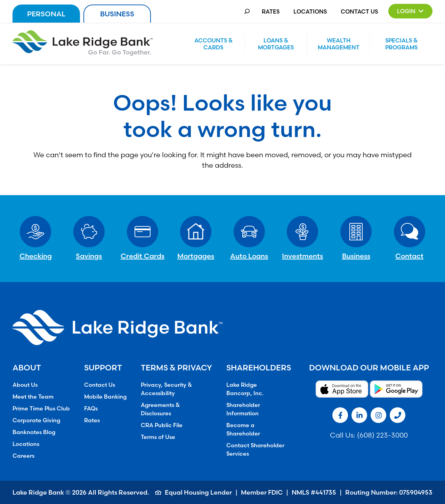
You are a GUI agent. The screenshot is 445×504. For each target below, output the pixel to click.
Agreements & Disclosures (160, 409)
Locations (310, 11)
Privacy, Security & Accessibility (166, 389)
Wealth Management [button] (339, 44)
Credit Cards (143, 256)
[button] (410, 11)
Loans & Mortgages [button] (276, 44)
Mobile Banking (105, 397)
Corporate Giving (36, 420)
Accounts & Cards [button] (213, 44)
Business (117, 14)
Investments (302, 256)
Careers (23, 456)
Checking (36, 256)
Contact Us (359, 11)
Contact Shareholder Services (255, 449)
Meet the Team (33, 397)
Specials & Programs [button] (401, 44)
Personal (46, 14)
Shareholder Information (243, 409)
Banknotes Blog (34, 432)
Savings (89, 256)
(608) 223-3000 (382, 435)
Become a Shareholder (243, 429)
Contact (409, 256)
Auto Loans (249, 256)
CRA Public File (162, 425)
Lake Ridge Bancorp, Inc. (245, 389)
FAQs (91, 408)
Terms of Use (158, 437)
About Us (25, 385)
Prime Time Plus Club (41, 408)
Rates (271, 11)
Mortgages (196, 256)
